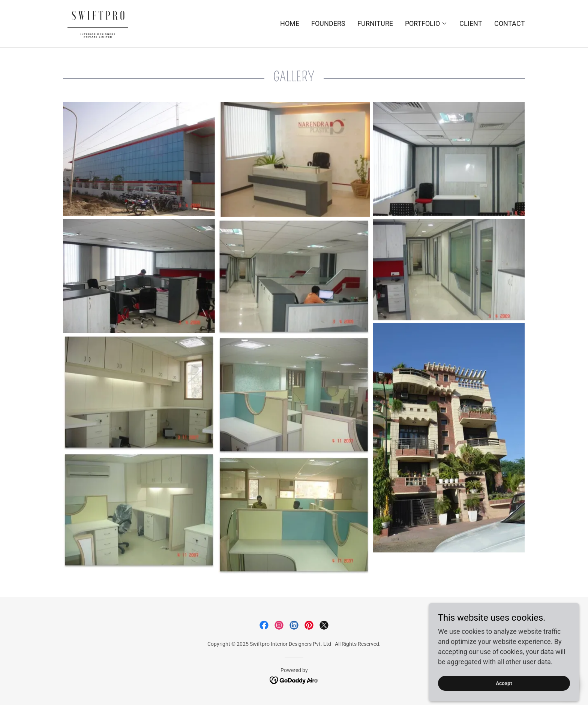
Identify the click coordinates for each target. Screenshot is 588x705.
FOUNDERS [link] (328, 23)
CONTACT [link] (510, 23)
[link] (97, 23)
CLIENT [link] (471, 23)
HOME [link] (290, 23)
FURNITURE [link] (375, 23)
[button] (426, 24)
